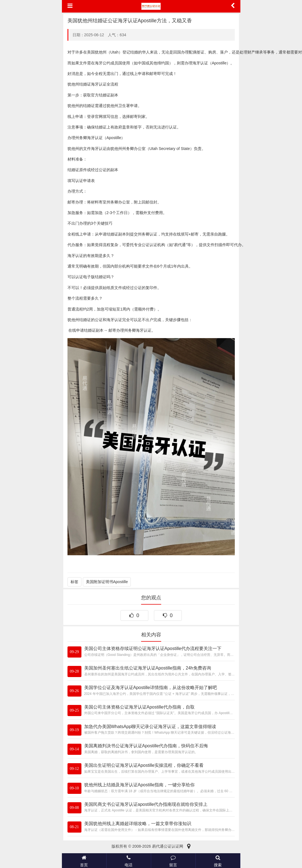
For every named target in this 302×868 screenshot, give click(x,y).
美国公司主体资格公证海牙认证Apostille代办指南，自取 (139, 707)
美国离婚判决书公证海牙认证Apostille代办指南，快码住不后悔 (146, 746)
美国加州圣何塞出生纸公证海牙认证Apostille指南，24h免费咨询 (148, 668)
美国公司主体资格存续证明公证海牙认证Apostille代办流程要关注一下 (153, 648)
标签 (74, 582)
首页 (84, 860)
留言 (173, 860)
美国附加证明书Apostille (107, 582)
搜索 (218, 860)
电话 (129, 860)
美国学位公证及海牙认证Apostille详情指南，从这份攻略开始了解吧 (151, 688)
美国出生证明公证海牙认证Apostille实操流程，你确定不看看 (144, 765)
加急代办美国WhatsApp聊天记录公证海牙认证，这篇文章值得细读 (150, 727)
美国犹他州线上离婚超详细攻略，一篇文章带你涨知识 (138, 824)
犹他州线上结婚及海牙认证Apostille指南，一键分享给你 (139, 785)
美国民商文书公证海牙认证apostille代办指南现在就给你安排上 (146, 804)
